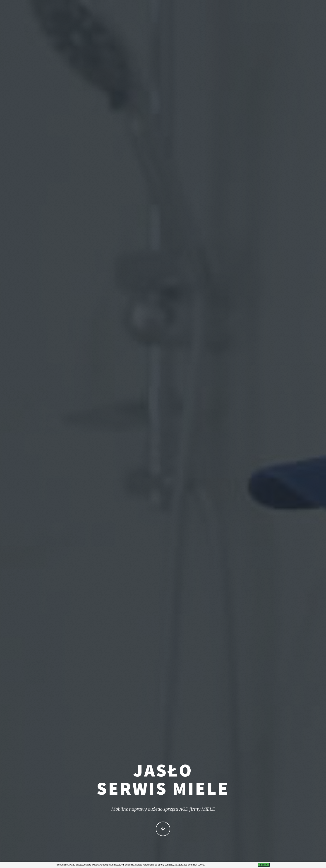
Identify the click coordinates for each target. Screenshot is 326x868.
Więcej (163, 829)
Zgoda (264, 865)
